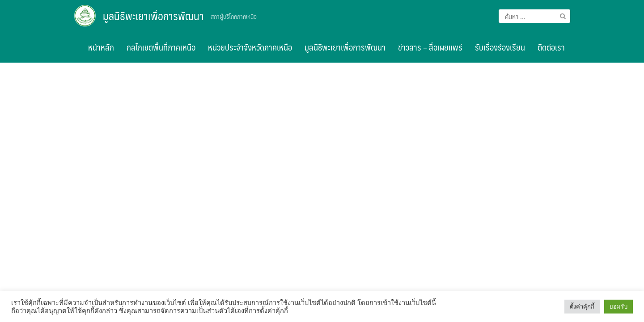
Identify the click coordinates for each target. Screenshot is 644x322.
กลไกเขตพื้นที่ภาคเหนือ (161, 47)
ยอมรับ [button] (619, 307)
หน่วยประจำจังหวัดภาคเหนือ (250, 47)
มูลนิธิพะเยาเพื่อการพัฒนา (153, 16)
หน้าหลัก (101, 47)
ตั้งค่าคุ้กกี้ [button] (582, 307)
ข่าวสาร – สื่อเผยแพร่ (430, 47)
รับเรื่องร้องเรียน (500, 47)
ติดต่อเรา (551, 47)
